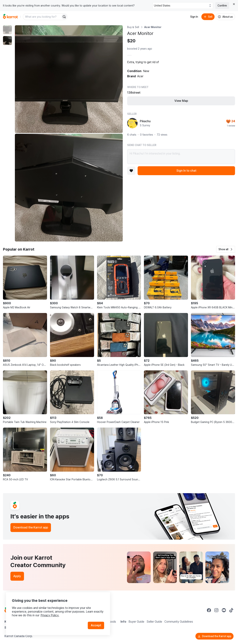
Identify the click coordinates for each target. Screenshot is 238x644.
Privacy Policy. (50, 615)
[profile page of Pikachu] (132, 123)
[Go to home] (10, 17)
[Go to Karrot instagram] (216, 610)
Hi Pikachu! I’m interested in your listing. (181, 157)
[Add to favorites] (131, 171)
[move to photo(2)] (7, 40)
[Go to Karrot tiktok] (231, 610)
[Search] (64, 17)
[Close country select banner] (234, 4)
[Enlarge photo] (69, 79)
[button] (226, 249)
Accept (96, 625)
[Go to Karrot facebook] (209, 610)
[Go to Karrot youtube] (224, 610)
